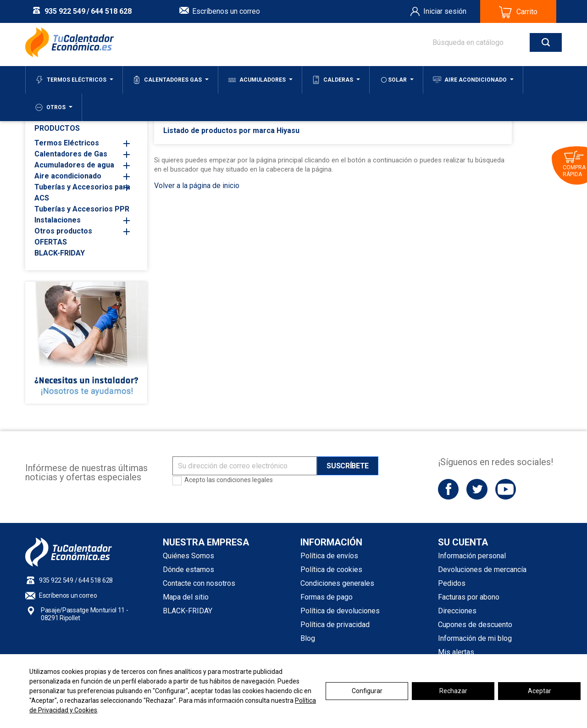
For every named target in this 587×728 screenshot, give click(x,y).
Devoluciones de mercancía (482, 570)
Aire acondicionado (68, 176)
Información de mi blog (475, 638)
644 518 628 (111, 11)
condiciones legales (245, 480)
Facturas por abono (469, 597)
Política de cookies (331, 570)
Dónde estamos (188, 570)
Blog (308, 638)
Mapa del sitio (186, 597)
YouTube (506, 489)
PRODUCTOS (57, 128)
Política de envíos (329, 556)
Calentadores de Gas (71, 154)
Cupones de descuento (475, 625)
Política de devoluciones (340, 611)
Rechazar (453, 691)
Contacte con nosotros (199, 583)
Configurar (367, 691)
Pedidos (452, 583)
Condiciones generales (337, 583)
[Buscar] (488, 42)
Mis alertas (456, 652)
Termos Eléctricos (67, 143)
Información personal (472, 556)
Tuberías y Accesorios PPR (82, 209)
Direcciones (457, 611)
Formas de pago (327, 597)
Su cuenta (463, 542)
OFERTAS (51, 242)
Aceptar (540, 691)
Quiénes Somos (188, 556)
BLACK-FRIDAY (60, 253)
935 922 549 (65, 11)
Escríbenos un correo (226, 11)
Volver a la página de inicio (197, 186)
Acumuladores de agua (74, 165)
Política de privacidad (335, 625)
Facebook (448, 489)
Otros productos (63, 231)
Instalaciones (58, 220)
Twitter (477, 489)
